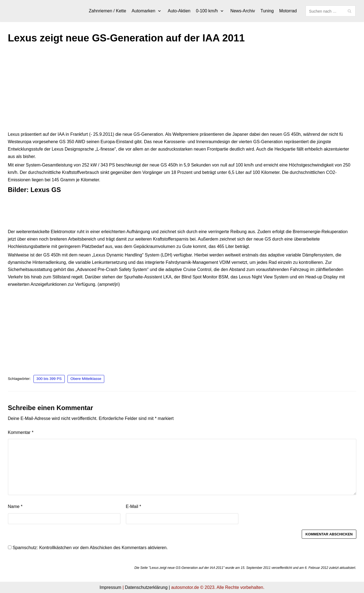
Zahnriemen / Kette (108, 11)
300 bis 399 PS (49, 379)
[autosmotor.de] (8, 11)
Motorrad (288, 11)
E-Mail (134, 506)
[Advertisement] (173, 90)
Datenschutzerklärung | (147, 587)
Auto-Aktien (179, 11)
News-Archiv (243, 11)
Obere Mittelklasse (86, 379)
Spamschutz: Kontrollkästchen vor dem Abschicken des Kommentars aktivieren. (88, 548)
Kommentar (21, 432)
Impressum (110, 587)
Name (15, 506)
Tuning (267, 11)
